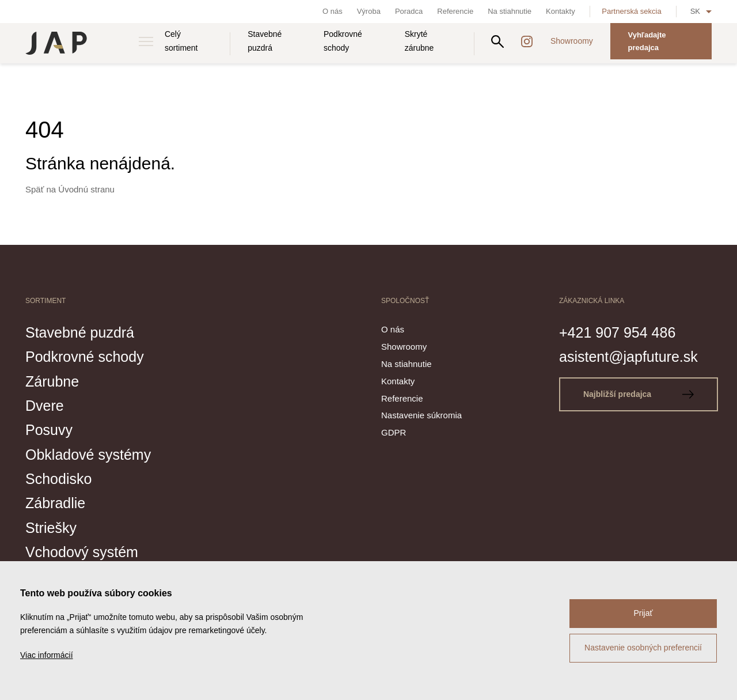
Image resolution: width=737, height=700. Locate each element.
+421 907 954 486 (617, 332)
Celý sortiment (181, 41)
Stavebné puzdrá (265, 41)
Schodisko (58, 479)
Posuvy (49, 430)
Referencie (455, 11)
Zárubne (52, 381)
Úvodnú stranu (86, 189)
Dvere (45, 406)
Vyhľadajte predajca (647, 41)
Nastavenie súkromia (421, 415)
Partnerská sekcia (631, 11)
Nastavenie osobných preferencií (643, 648)
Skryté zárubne (419, 41)
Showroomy (572, 41)
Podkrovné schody (343, 41)
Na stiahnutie (510, 11)
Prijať (643, 613)
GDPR (394, 432)
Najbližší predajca (639, 394)
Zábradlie (55, 503)
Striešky (51, 528)
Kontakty (561, 11)
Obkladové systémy (88, 455)
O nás (333, 11)
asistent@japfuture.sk (628, 357)
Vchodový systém (82, 552)
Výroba (369, 11)
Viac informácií (47, 655)
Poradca (409, 11)
